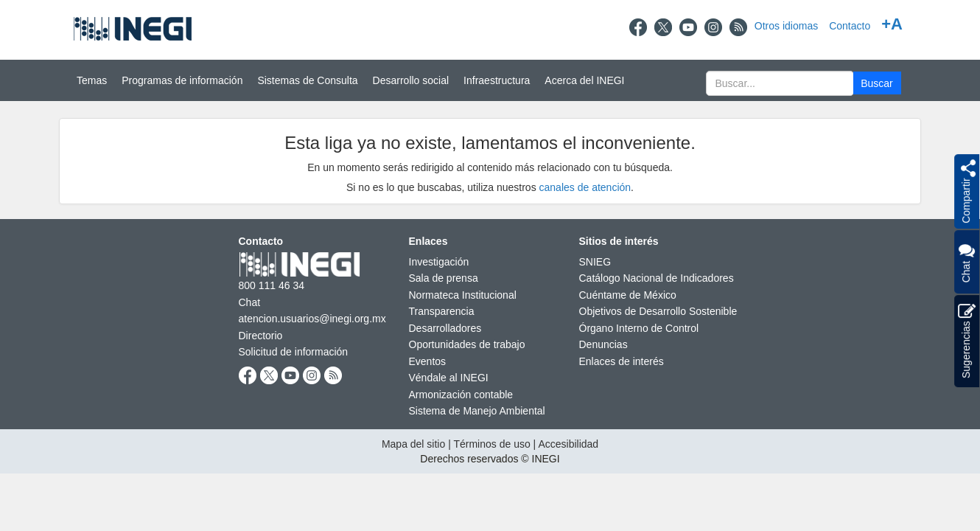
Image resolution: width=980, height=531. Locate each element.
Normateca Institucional (463, 295)
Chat (966, 262)
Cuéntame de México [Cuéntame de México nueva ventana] (628, 295)
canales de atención (585, 187)
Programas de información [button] (182, 80)
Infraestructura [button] (497, 80)
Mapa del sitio (413, 444)
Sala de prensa (444, 278)
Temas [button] (92, 80)
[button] (877, 83)
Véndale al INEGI (449, 378)
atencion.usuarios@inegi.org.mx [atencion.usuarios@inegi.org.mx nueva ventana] (312, 319)
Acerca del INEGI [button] (584, 80)
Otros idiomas (786, 26)
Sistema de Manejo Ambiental (477, 411)
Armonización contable (461, 395)
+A (892, 24)
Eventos (428, 361)
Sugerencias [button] (967, 341)
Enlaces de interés (622, 361)
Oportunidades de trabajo (467, 344)
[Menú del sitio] (490, 80)
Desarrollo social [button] (411, 80)
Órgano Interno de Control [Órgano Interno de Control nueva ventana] (639, 328)
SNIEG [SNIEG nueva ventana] (595, 262)
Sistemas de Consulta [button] (307, 80)
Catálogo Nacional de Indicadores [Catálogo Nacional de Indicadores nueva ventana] (657, 278)
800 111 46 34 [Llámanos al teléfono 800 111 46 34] (272, 285)
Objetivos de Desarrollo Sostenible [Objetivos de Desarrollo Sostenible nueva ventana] (658, 311)
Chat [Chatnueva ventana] (250, 302)
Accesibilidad (568, 444)
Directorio (261, 336)
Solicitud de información (294, 352)
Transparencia (442, 311)
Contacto (850, 26)
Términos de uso (491, 444)
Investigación (439, 262)
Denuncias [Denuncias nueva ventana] (603, 344)
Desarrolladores (445, 328)
